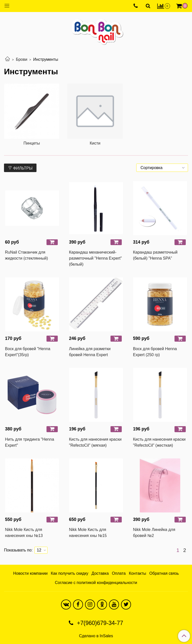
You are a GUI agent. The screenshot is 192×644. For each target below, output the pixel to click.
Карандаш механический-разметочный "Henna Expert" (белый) (95, 258)
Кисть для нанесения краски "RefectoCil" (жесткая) (159, 442)
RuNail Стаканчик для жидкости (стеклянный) (26, 255)
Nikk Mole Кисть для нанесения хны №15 (88, 533)
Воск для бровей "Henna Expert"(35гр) (28, 352)
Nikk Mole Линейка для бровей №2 (154, 533)
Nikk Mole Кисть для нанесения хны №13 (24, 533)
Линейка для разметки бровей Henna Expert (90, 352)
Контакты (137, 573)
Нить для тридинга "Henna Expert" (29, 442)
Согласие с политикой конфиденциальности (96, 583)
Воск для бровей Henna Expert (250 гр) (155, 352)
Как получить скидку (69, 573)
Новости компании (30, 573)
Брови (21, 59)
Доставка (100, 573)
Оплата (119, 573)
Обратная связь (164, 573)
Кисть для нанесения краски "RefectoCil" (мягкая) (95, 442)
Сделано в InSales (96, 636)
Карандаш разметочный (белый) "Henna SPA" (155, 255)
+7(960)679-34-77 (99, 623)
